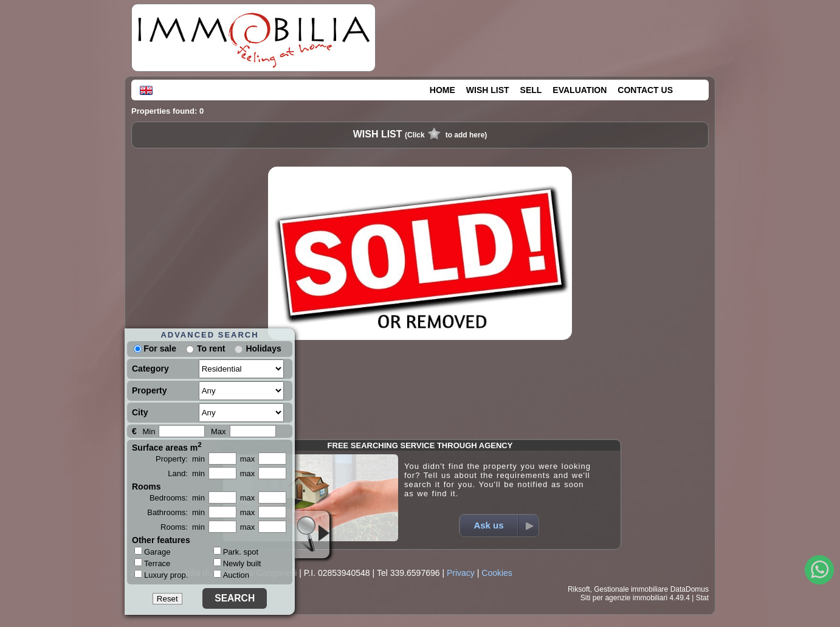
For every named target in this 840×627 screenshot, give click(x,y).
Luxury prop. (161, 575)
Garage (152, 552)
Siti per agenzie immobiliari (624, 598)
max (248, 459)
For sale (155, 348)
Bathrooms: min (176, 512)
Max (219, 431)
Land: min (186, 473)
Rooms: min (183, 527)
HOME (442, 90)
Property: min (180, 459)
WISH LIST (488, 90)
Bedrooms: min (177, 498)
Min (149, 431)
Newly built (237, 563)
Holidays (263, 348)
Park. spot (236, 552)
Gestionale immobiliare (631, 589)
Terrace (152, 563)
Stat (702, 598)
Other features (161, 540)
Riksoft (579, 589)
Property (150, 390)
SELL (531, 90)
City (140, 412)
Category (150, 369)
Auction (231, 575)
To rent (211, 348)
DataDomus (690, 589)
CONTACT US (645, 90)
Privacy (461, 573)
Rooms (146, 487)
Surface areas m (167, 446)
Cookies (497, 573)
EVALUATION (580, 90)
